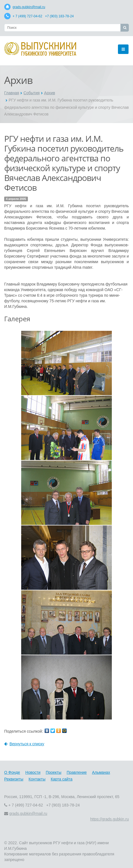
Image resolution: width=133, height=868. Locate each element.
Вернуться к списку (24, 744)
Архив (49, 93)
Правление (77, 772)
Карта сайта (62, 779)
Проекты (54, 772)
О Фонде (12, 772)
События (32, 93)
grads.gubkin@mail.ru (29, 7)
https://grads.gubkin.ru (109, 819)
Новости (33, 772)
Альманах (101, 772)
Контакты (37, 779)
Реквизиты (14, 779)
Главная (12, 93)
